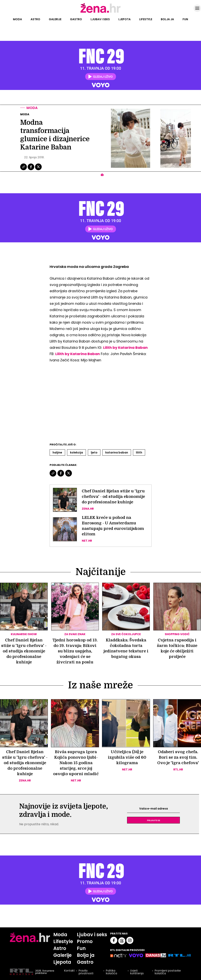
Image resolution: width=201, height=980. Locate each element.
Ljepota (125, 19)
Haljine (57, 452)
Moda (17, 19)
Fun (185, 19)
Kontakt (69, 971)
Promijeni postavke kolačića (168, 972)
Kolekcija (76, 452)
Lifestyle (146, 19)
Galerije (55, 19)
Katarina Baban (117, 452)
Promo (85, 941)
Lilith (139, 452)
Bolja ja (167, 19)
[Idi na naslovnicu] (100, 12)
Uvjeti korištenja (137, 972)
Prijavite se (154, 820)
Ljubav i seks (100, 19)
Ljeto (94, 452)
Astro (35, 19)
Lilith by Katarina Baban (125, 348)
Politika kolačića (111, 972)
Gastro (76, 19)
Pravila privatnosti (86, 972)
